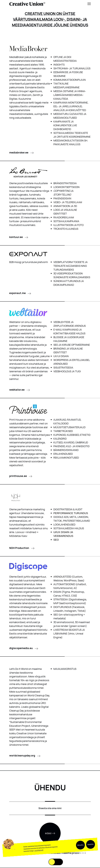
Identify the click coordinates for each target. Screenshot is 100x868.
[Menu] (89, 4)
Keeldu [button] (90, 850)
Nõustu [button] (80, 851)
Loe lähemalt (39, 856)
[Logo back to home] (27, 4)
